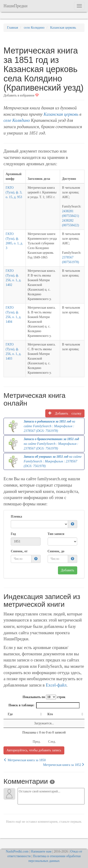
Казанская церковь (61, 114)
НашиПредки (15, 6)
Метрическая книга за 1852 (64, 765)
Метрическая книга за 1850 (25, 760)
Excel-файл (56, 685)
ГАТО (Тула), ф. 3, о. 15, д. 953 (14, 192)
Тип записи (56, 534)
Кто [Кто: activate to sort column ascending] (50, 714)
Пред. (37, 742)
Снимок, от (19, 551)
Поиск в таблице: (44, 705)
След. (52, 742)
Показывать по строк (44, 697)
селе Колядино (17, 120)
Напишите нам (41, 851)
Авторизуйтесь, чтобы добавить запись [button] (34, 750)
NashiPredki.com (17, 851)
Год (13, 534)
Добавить (68, 570)
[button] (73, 524)
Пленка (16, 517)
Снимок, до (56, 551)
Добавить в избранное (21, 95)
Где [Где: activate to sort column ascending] (10, 714)
